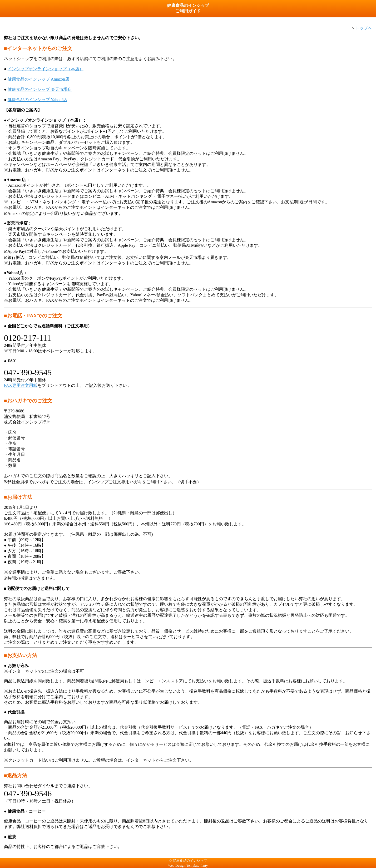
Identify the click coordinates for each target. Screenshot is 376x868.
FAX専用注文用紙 (21, 385)
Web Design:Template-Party (188, 865)
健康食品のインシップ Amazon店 (38, 79)
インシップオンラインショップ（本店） (46, 69)
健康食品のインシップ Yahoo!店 (37, 100)
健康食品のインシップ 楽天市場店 (40, 89)
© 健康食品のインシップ (188, 860)
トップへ (364, 28)
